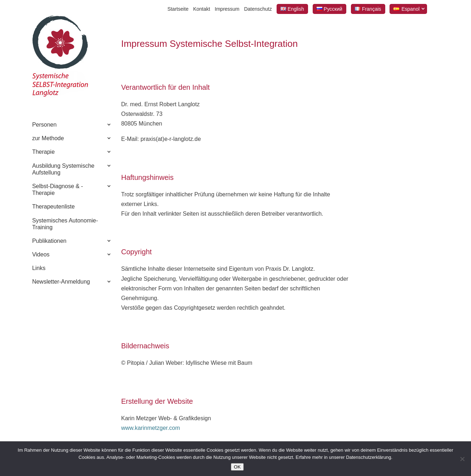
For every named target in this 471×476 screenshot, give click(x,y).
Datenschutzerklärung (368, 457)
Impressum (227, 9)
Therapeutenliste (53, 207)
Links (39, 268)
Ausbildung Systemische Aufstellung (63, 169)
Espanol (410, 9)
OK (237, 467)
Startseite (178, 9)
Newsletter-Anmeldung (61, 282)
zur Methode (48, 138)
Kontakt (201, 9)
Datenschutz (258, 9)
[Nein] (462, 459)
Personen (44, 125)
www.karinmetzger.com (151, 428)
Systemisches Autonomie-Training (65, 224)
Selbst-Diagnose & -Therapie (58, 190)
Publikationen (49, 241)
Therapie (43, 152)
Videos (41, 254)
